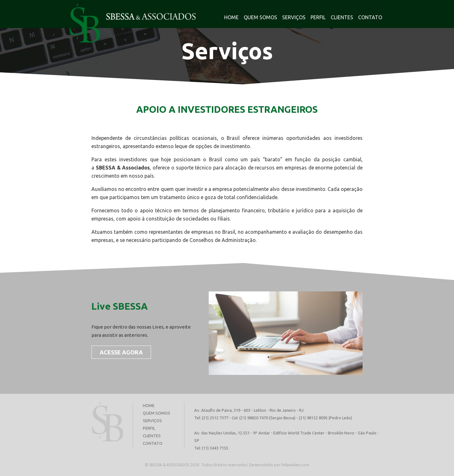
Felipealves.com (295, 465)
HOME (231, 17)
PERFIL (318, 17)
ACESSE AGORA (121, 352)
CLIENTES (342, 17)
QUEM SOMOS (260, 17)
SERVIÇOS (294, 17)
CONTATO (370, 17)
